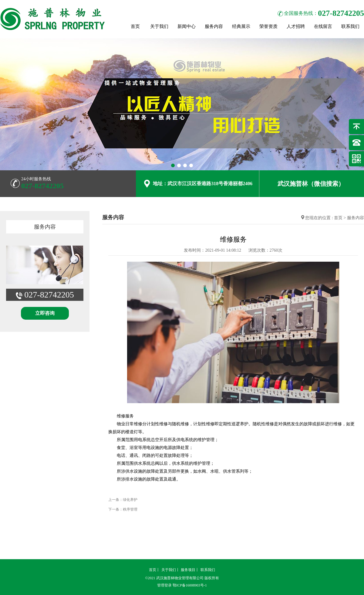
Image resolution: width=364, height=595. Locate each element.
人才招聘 (296, 26)
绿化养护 (130, 500)
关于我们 (159, 26)
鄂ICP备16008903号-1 (190, 585)
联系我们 (350, 26)
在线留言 (323, 26)
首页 (135, 26)
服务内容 (214, 26)
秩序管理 (130, 509)
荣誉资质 (268, 26)
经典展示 (241, 26)
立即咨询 (45, 313)
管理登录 (164, 585)
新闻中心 (187, 26)
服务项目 (188, 570)
